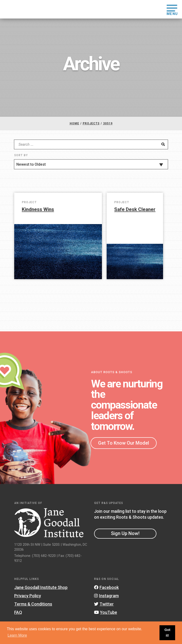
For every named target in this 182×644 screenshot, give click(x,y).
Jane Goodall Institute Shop (41, 587)
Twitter (104, 604)
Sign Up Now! (125, 533)
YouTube (106, 612)
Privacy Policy (28, 596)
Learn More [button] (17, 635)
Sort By (21, 155)
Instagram (106, 596)
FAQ (18, 612)
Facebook (106, 587)
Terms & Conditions (33, 604)
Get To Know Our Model (124, 443)
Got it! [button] (167, 633)
